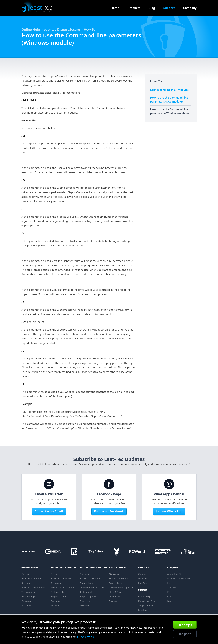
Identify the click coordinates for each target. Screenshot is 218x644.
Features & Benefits (32, 578)
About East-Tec (175, 574)
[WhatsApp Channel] (169, 484)
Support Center (146, 605)
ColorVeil (143, 574)
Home (115, 8)
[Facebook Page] (109, 484)
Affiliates (172, 587)
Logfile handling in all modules (169, 90)
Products (134, 8)
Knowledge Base (147, 601)
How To (90, 29)
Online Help (31, 29)
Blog (152, 8)
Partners (172, 583)
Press (170, 592)
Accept (185, 625)
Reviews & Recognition (33, 587)
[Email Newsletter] (49, 484)
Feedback (143, 610)
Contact (171, 596)
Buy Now (26, 605)
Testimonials (28, 592)
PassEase (143, 583)
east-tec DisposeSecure (62, 29)
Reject (185, 634)
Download (27, 601)
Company (190, 8)
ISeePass (143, 578)
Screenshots (28, 583)
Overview (26, 574)
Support (169, 8)
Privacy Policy (85, 637)
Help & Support (30, 596)
